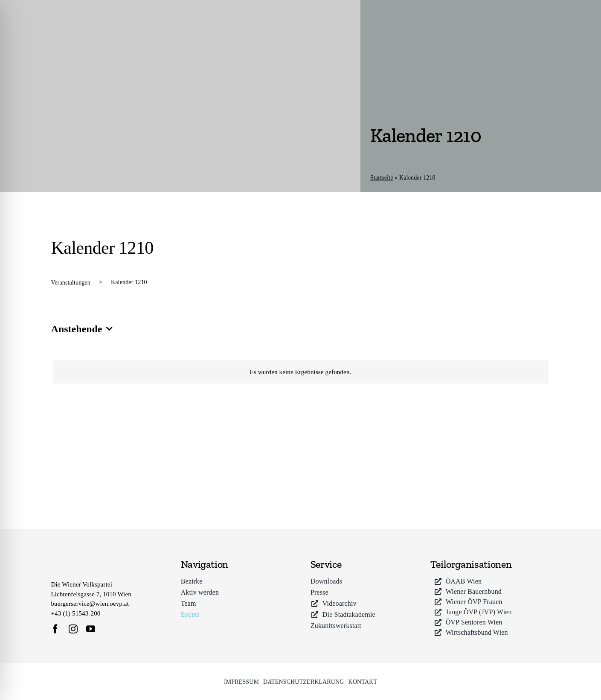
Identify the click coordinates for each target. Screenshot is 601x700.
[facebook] (55, 629)
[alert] (301, 372)
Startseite (382, 178)
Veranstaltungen (71, 283)
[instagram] (73, 629)
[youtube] (91, 629)
